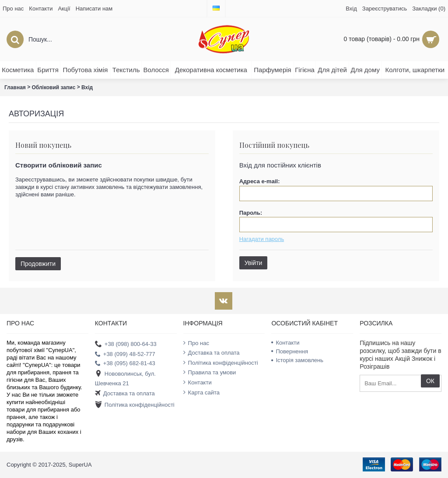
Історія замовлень (297, 360)
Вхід (87, 87)
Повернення (290, 351)
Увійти (254, 263)
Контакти (198, 382)
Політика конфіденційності (135, 405)
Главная (15, 87)
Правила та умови (210, 372)
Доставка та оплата (125, 394)
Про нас (196, 343)
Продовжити (38, 264)
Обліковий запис (54, 87)
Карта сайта (201, 392)
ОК (430, 381)
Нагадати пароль (262, 239)
